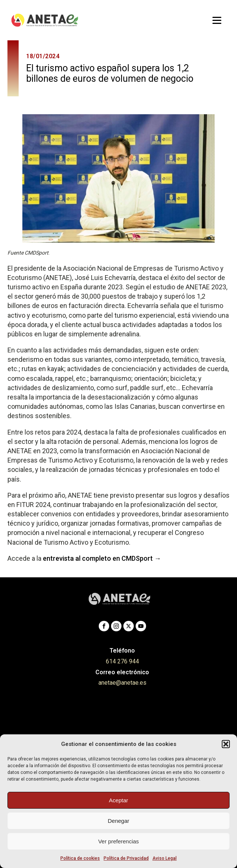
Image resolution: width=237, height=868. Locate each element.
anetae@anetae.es (122, 683)
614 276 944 (122, 661)
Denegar (118, 821)
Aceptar (118, 800)
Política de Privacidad (126, 858)
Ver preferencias (118, 841)
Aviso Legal (165, 858)
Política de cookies (80, 858)
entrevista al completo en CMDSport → (102, 558)
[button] (226, 744)
